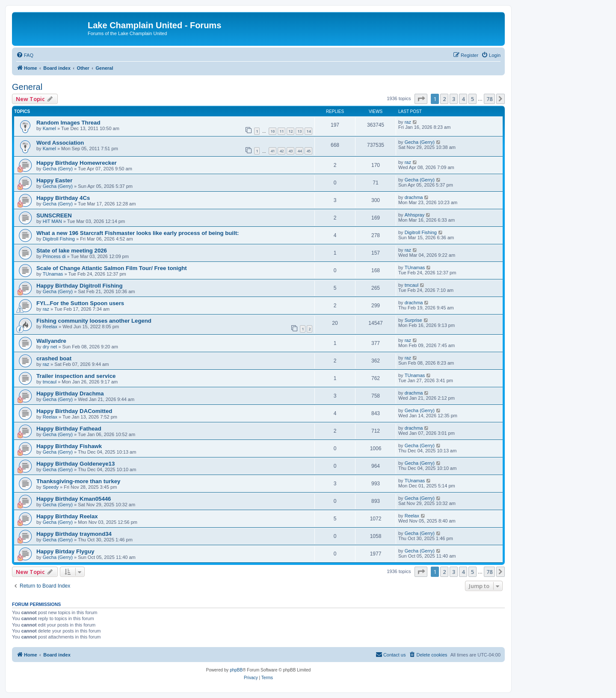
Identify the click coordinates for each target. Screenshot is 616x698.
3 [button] (454, 99)
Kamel (49, 128)
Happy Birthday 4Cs (63, 198)
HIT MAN (52, 221)
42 (281, 151)
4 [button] (463, 99)
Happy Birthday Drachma (70, 394)
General (27, 87)
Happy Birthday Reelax (67, 516)
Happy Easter (54, 180)
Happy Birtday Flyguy (65, 551)
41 (272, 151)
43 (290, 151)
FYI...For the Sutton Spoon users (80, 303)
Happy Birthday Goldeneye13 (76, 464)
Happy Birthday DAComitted (74, 411)
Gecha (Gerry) (420, 142)
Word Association (60, 143)
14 (308, 131)
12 (290, 131)
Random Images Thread (68, 123)
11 (281, 131)
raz (408, 122)
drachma (414, 197)
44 (299, 151)
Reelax (50, 327)
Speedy (51, 487)
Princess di (54, 256)
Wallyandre (51, 341)
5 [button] (472, 99)
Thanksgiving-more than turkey (78, 481)
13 (299, 131)
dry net (50, 347)
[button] (421, 99)
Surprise (413, 320)
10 (272, 131)
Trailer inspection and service (76, 376)
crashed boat (54, 358)
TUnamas (53, 274)
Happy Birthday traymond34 (74, 534)
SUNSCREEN (54, 215)
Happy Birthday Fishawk (69, 446)
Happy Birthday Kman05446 (74, 499)
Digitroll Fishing (59, 239)
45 (308, 151)
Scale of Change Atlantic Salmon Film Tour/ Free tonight (112, 268)
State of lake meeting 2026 (72, 251)
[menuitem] (25, 55)
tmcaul (412, 285)
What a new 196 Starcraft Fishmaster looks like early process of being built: (138, 233)
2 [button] (444, 99)
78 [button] (489, 99)
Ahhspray (415, 215)
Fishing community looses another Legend (94, 321)
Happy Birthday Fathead (69, 429)
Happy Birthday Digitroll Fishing (79, 286)
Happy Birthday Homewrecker (77, 163)
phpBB (236, 670)
